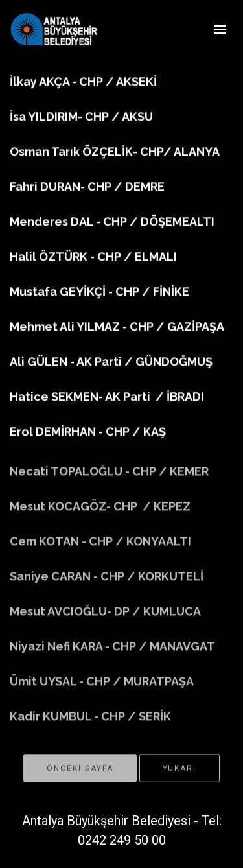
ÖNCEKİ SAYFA (80, 773)
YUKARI (179, 773)
